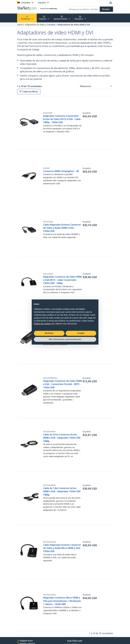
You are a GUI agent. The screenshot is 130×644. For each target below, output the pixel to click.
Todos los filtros (29, 92)
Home (20, 25)
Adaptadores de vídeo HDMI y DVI (74, 25)
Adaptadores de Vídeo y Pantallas (40, 25)
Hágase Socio (26, 641)
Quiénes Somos (62, 18)
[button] (111, 86)
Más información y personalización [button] (65, 339)
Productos (27, 18)
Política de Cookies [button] (42, 324)
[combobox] (96, 86)
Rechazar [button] (49, 333)
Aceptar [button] (81, 333)
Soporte (44, 18)
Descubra (80, 18)
